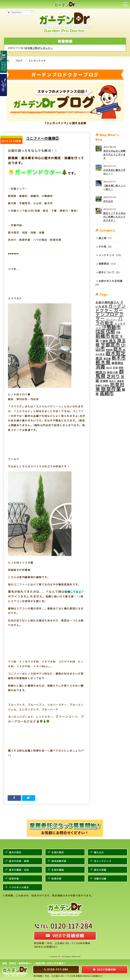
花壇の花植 (100, 879)
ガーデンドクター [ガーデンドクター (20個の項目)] (111, 308)
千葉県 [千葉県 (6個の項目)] (104, 341)
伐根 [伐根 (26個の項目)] (110, 331)
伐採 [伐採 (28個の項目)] (100, 331)
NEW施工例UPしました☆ (49, 48)
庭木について (106, 272)
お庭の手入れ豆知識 (110, 281)
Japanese (15, 13)
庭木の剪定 (15, 852)
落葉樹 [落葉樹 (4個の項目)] (120, 381)
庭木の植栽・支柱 (19, 870)
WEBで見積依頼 (68, 936)
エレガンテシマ (37, 61)
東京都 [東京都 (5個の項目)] (107, 359)
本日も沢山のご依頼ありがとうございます (114, 154)
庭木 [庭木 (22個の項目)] (118, 349)
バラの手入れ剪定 (19, 887)
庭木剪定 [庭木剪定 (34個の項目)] (116, 353)
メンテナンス (106, 255)
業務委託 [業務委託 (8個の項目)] (117, 363)
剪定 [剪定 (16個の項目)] (115, 336)
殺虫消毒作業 (59, 861)
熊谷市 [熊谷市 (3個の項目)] (109, 368)
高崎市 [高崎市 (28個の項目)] (107, 393)
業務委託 (104, 264)
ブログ (19, 61)
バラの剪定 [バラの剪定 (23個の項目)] (109, 321)
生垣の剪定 (58, 852)
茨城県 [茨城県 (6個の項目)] (104, 381)
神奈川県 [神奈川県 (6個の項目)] (112, 372)
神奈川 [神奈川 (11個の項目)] (101, 372)
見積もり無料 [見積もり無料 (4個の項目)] (102, 385)
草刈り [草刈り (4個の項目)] (113, 381)
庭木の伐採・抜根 (19, 861)
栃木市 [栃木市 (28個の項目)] (119, 358)
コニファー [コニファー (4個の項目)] (112, 319)
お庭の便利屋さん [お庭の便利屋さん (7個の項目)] (107, 302)
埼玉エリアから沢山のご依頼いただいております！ (114, 217)
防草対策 (56, 879)
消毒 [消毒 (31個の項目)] (100, 367)
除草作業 (14, 879)
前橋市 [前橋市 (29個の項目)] (103, 336)
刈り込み (108, 201)
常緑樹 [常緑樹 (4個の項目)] (109, 350)
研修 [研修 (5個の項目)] (121, 368)
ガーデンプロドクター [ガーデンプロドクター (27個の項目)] (110, 314)
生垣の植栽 (58, 870)
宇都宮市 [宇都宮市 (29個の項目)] (110, 345)
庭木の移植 (100, 870)
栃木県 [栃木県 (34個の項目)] (103, 362)
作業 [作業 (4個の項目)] (118, 332)
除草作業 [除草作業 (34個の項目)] (111, 389)
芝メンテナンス (103, 861)
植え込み (99, 852)
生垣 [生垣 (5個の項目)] (115, 368)
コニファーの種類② (43, 138)
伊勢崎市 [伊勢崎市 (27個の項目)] (111, 327)
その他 (102, 247)
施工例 (102, 238)
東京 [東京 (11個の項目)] (99, 358)
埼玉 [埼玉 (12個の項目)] (113, 341)
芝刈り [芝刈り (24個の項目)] (113, 376)
